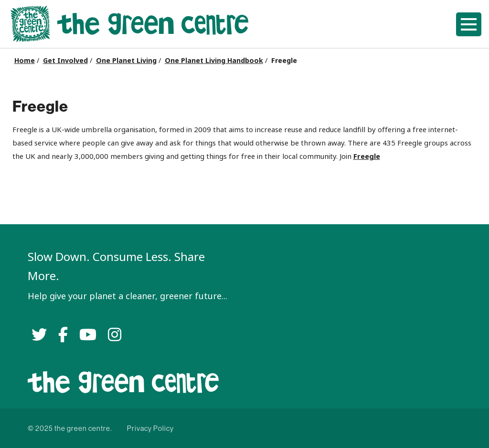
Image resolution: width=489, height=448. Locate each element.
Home (25, 61)
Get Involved (65, 61)
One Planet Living (126, 61)
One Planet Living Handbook (214, 61)
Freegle (367, 156)
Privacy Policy (150, 428)
